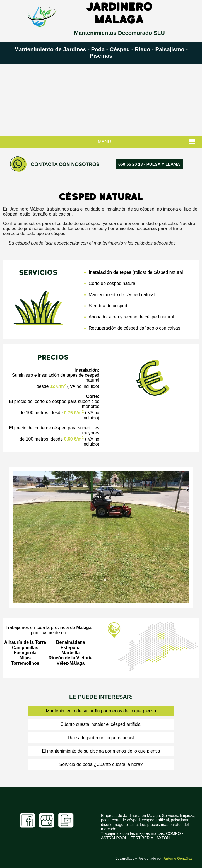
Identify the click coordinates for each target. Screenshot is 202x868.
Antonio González (178, 859)
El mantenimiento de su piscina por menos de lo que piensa (101, 751)
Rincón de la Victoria (71, 658)
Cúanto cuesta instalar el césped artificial (101, 724)
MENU (104, 142)
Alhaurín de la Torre (25, 642)
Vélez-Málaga (71, 663)
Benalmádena (71, 642)
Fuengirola (25, 653)
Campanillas (25, 648)
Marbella (70, 653)
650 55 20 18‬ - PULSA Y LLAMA (149, 164)
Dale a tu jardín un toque (92, 738)
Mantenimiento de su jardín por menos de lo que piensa (101, 711)
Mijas (25, 658)
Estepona (71, 648)
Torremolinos (25, 663)
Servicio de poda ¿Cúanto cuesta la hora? (101, 764)
